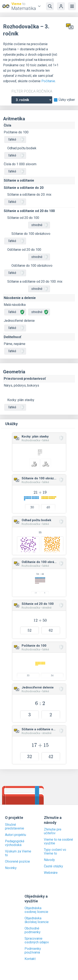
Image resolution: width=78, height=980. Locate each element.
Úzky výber (67, 100)
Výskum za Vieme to (18, 853)
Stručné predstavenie (15, 827)
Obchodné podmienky (33, 930)
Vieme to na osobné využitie (58, 841)
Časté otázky (53, 866)
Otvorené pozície (17, 862)
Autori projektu (15, 835)
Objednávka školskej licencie (37, 920)
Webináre (51, 873)
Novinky (11, 868)
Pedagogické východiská (15, 843)
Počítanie (48, 81)
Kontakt (30, 959)
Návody (49, 860)
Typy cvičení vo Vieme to (55, 852)
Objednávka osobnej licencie (36, 910)
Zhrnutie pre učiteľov (53, 831)
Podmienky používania (33, 951)
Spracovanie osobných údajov (37, 940)
